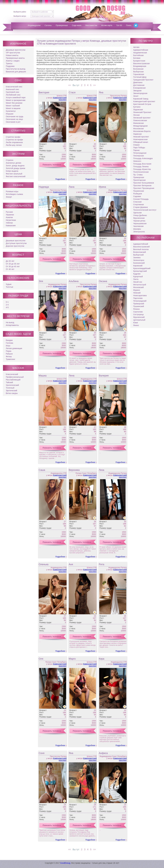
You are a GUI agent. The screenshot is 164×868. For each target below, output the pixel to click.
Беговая (137, 58)
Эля (41, 281)
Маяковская (138, 123)
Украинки (10, 215)
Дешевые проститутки (16, 50)
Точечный (10, 388)
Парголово (138, 298)
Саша (42, 470)
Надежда (44, 187)
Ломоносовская (140, 120)
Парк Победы (139, 148)
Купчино (137, 107)
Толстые (9, 287)
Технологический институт (145, 210)
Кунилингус (11, 111)
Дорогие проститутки (15, 246)
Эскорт (9, 197)
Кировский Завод (141, 99)
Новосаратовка (140, 295)
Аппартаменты (12, 325)
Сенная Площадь (141, 199)
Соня (42, 753)
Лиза (102, 470)
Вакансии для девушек (16, 72)
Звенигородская (140, 93)
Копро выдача (12, 171)
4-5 (7, 307)
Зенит (136, 96)
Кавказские (11, 226)
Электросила (139, 232)
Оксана (103, 281)
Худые (9, 284)
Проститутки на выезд (16, 69)
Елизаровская (139, 88)
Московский (138, 287)
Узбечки (9, 223)
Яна (101, 92)
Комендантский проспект (60, 99)
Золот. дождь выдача (15, 166)
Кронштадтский (140, 271)
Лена (72, 376)
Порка (9, 351)
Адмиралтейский (141, 244)
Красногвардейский (142, 268)
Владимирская (140, 66)
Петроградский (140, 301)
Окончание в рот (13, 122)
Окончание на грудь (15, 116)
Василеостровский (141, 247)
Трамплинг (11, 359)
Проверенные (62, 25)
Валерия (104, 376)
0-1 (7, 302)
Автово (136, 47)
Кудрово (137, 274)
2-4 (7, 305)
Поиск (129, 25)
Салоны (48, 25)
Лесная (136, 115)
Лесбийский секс (13, 95)
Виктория (44, 92)
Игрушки (10, 114)
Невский (137, 293)
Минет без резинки (14, 103)
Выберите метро (20, 16)
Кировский (138, 266)
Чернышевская (140, 223)
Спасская (137, 202)
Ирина (102, 187)
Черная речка (139, 221)
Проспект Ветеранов (142, 186)
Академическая (140, 53)
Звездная (137, 91)
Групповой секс (13, 92)
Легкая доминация (14, 348)
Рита (102, 564)
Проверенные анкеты (15, 58)
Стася (72, 92)
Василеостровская (141, 63)
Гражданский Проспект (143, 80)
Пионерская (139, 156)
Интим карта (107, 25)
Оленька (44, 564)
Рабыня (9, 354)
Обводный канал (141, 142)
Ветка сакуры (12, 393)
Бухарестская (139, 61)
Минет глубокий (13, 106)
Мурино (137, 290)
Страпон (10, 160)
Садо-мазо (77, 25)
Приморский (139, 304)
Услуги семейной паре (16, 97)
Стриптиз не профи (14, 140)
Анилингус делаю (13, 163)
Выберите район (20, 12)
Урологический (12, 385)
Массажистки (91, 25)
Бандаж (9, 340)
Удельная (137, 213)
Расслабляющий (13, 380)
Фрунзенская (139, 218)
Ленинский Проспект (142, 112)
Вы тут (76, 85)
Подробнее (60, 179)
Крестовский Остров (142, 104)
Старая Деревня (140, 207)
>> (95, 85)
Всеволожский (140, 252)
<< (69, 85)
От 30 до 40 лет (13, 266)
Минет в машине (13, 108)
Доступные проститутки (16, 243)
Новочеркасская (140, 139)
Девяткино (138, 82)
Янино (136, 325)
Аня (71, 564)
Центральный (139, 320)
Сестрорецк (138, 314)
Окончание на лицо (14, 119)
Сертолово (138, 312)
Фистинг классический (16, 176)
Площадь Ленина (141, 167)
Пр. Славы (138, 175)
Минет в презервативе (16, 100)
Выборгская (138, 72)
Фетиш (9, 357)
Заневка (137, 258)
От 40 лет (10, 269)
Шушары (137, 229)
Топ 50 (119, 25)
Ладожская (138, 110)
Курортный (138, 276)
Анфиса (103, 753)
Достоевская (139, 85)
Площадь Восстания (142, 164)
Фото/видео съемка (14, 194)
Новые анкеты (12, 55)
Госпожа (9, 343)
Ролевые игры (12, 191)
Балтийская (138, 55)
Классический (12, 374)
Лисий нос (138, 282)
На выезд (10, 322)
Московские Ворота (142, 131)
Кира (102, 659)
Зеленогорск (139, 260)
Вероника (74, 470)
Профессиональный (15, 377)
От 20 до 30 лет (13, 264)
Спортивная (139, 204)
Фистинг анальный (14, 174)
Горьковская (139, 74)
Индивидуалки (34, 25)
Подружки (10, 66)
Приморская (139, 177)
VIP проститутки (13, 53)
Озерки (136, 145)
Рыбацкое (138, 194)
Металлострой (140, 285)
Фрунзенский (139, 317)
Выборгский (138, 255)
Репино (136, 309)
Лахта (136, 279)
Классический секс (14, 87)
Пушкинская (139, 191)
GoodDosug (65, 863)
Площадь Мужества (142, 169)
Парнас (136, 150)
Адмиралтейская (141, 50)
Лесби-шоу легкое (14, 145)
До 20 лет (10, 261)
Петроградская (140, 153)
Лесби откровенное (14, 142)
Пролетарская (139, 180)
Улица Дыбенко (140, 215)
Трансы (9, 63)
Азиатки (9, 217)
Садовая (137, 196)
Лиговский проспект (142, 118)
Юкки (136, 323)
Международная (140, 126)
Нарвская (137, 134)
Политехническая (141, 172)
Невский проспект (141, 137)
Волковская (138, 69)
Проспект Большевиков (144, 183)
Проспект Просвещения (144, 188)
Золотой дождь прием (16, 168)
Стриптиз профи (13, 137)
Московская (138, 129)
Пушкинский (139, 306)
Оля (41, 659)
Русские (9, 212)
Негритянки (11, 220)
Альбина (74, 281)
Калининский (139, 263)
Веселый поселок (141, 249)
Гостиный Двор (140, 77)
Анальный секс (12, 89)
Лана (72, 187)
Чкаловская (138, 226)
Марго (72, 659)
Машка (43, 376)
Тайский (9, 382)
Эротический (11, 391)
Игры (8, 346)
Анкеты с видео (13, 61)
